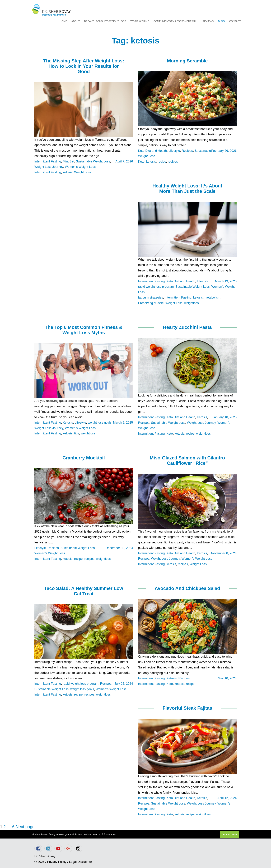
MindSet (68, 161)
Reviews (208, 21)
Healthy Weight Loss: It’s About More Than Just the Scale (187, 189)
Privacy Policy (57, 862)
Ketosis (68, 423)
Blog (221, 21)
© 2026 (39, 862)
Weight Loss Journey (49, 167)
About (76, 21)
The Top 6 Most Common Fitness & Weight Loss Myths (84, 330)
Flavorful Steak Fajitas (187, 708)
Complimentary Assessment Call (176, 21)
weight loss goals (100, 423)
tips (77, 433)
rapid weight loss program (156, 287)
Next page (25, 827)
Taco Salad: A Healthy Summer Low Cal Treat (84, 591)
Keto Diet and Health (152, 151)
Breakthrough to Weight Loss (105, 21)
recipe (162, 162)
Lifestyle (174, 151)
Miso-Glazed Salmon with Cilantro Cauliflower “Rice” (187, 461)
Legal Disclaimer (80, 862)
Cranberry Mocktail (84, 458)
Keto (141, 162)
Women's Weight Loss (80, 167)
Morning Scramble (187, 61)
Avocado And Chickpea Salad (187, 588)
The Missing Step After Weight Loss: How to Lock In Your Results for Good (84, 66)
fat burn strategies (151, 297)
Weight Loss (83, 172)
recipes (173, 162)
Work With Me (140, 21)
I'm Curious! (229, 835)
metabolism (212, 297)
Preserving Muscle (151, 303)
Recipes (187, 151)
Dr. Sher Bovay (51, 10)
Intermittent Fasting (48, 161)
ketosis (68, 172)
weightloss (191, 303)
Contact (235, 21)
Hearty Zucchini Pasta (187, 327)
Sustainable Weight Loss (93, 161)
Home (63, 21)
